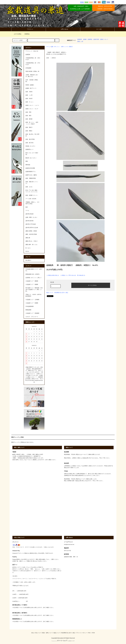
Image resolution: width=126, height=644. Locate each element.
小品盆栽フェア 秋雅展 (32, 303)
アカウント (29, 29)
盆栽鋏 (85, 39)
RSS (89, 633)
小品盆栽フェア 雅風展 (32, 281)
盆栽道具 (80, 39)
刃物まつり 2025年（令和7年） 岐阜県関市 (34, 295)
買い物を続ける (81, 275)
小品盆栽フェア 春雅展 (32, 284)
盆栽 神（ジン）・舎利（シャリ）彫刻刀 (62, 47)
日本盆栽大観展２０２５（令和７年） (34, 270)
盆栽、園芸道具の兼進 (24, 16)
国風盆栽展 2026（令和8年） (33, 274)
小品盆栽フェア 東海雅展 (32, 313)
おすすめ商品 (17, 34)
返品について (50, 293)
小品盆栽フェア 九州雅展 (32, 300)
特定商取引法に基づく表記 (61, 293)
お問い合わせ (63, 29)
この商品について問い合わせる (68, 275)
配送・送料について (48, 633)
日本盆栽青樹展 (30, 306)
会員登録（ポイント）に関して (34, 278)
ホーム (48, 47)
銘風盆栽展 (28, 310)
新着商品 (26, 34)
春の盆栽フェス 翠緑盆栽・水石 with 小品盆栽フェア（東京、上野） (34, 290)
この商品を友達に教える (53, 275)
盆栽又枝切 (96, 39)
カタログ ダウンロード (32, 317)
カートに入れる (91, 285)
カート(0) (97, 29)
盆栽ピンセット (104, 39)
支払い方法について (36, 633)
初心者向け (28, 260)
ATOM (93, 633)
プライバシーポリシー (82, 633)
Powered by (63, 641)
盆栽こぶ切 (80, 41)
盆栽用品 (90, 39)
